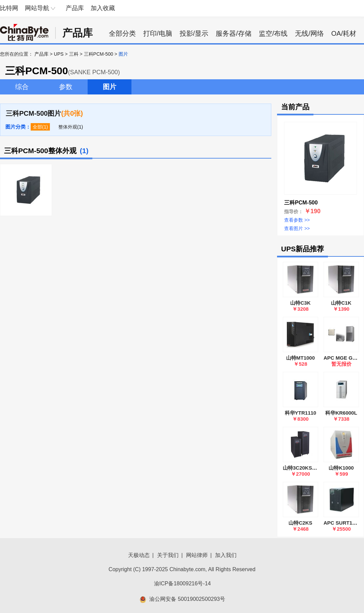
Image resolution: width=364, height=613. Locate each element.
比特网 (9, 8)
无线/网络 (309, 33)
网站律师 (197, 555)
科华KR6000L (341, 413)
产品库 (75, 8)
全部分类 (122, 33)
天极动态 (139, 555)
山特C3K (300, 303)
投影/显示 (194, 33)
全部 (37, 127)
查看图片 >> (297, 228)
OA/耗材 (344, 33)
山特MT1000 (300, 358)
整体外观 (68, 127)
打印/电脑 (158, 33)
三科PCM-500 (99, 54)
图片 (110, 87)
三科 (74, 54)
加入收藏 (103, 8)
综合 (22, 87)
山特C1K (341, 303)
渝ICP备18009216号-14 (183, 583)
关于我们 (168, 555)
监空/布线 (273, 33)
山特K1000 (341, 468)
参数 (66, 87)
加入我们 (226, 555)
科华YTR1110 (300, 413)
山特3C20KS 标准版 (306, 468)
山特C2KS (300, 523)
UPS (59, 54)
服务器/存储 (234, 33)
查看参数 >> (297, 220)
